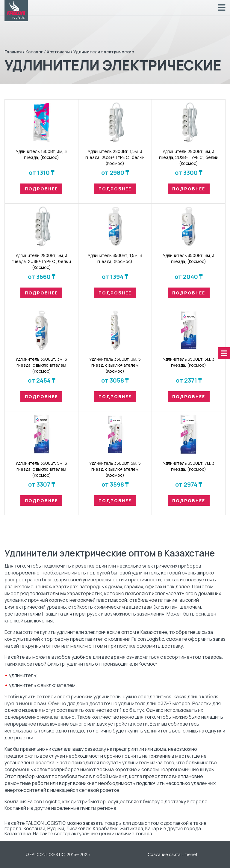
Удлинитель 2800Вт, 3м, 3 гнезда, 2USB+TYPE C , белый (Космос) (189, 157)
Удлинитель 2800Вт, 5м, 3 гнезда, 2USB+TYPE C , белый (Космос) (41, 261)
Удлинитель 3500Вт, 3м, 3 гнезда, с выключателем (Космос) (41, 365)
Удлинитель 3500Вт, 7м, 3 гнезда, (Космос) (189, 466)
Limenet (190, 854)
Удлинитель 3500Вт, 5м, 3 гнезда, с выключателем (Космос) (41, 469)
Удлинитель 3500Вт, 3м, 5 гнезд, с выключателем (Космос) (115, 365)
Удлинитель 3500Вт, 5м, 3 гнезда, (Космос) (189, 362)
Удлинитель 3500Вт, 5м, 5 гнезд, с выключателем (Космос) (115, 469)
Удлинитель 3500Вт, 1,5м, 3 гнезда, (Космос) (115, 258)
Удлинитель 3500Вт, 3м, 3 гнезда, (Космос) (189, 258)
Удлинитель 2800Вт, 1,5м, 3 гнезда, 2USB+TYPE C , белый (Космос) (115, 157)
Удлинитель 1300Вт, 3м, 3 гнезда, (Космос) (41, 154)
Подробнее (41, 189)
